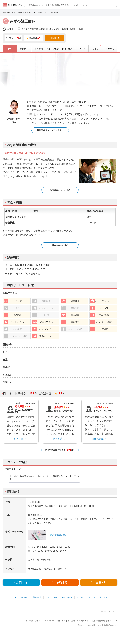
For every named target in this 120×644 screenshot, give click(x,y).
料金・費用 (67, 597)
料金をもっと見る (60, 245)
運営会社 (29, 621)
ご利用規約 (61, 621)
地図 (81, 29)
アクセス (81, 597)
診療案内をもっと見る (60, 190)
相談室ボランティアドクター (50, 130)
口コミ (92, 597)
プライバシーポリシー (44, 621)
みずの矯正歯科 (60, 535)
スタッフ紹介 (52, 597)
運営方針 (71, 621)
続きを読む (20, 439)
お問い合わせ (98, 621)
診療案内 (37, 597)
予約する (104, 597)
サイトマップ (111, 621)
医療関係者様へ (84, 621)
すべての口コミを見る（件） (60, 450)
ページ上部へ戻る (109, 611)
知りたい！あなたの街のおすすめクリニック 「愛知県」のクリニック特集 (43, 477)
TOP (14, 597)
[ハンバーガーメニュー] (116, 4)
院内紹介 (25, 597)
